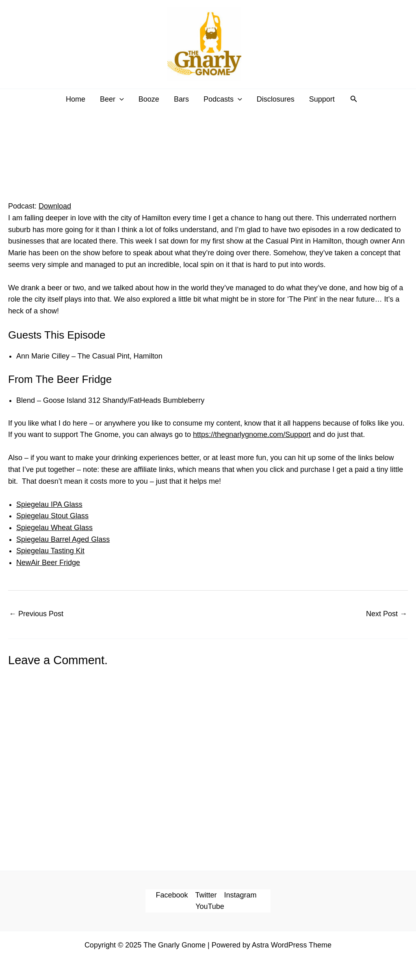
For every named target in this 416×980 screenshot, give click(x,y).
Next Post (387, 614)
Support (322, 99)
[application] (120, 99)
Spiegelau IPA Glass (49, 504)
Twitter (206, 895)
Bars (181, 99)
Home (76, 99)
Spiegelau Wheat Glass (54, 528)
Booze (149, 99)
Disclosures (276, 99)
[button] (354, 99)
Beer (112, 99)
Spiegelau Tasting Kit (50, 551)
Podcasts (223, 99)
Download (55, 206)
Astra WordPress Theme (292, 945)
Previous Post (36, 614)
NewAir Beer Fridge (48, 563)
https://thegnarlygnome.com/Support (252, 435)
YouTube (210, 906)
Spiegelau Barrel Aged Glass (63, 539)
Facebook (172, 895)
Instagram (240, 895)
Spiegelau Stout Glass (52, 516)
